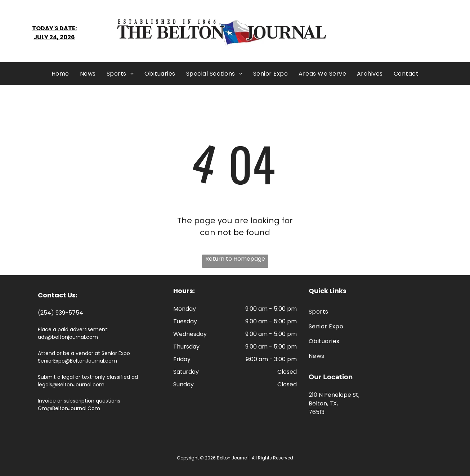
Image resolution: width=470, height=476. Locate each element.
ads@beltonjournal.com (68, 337)
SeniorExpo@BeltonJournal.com (77, 361)
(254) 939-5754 (61, 313)
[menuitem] (60, 74)
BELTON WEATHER (397, 33)
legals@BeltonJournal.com (71, 385)
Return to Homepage (235, 259)
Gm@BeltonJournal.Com (69, 408)
